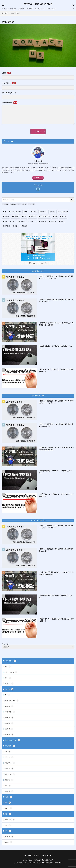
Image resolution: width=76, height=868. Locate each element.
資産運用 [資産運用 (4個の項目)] (25, 226)
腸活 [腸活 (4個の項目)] (16, 226)
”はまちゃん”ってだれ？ (9, 9)
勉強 (8, 803)
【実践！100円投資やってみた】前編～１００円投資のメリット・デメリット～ (56, 277)
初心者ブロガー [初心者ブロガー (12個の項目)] (45, 216)
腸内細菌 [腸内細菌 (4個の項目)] (7, 226)
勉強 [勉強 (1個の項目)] (56, 216)
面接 (8, 825)
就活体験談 (10, 820)
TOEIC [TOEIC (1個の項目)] (35, 212)
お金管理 (21, 9)
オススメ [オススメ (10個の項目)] (44, 212)
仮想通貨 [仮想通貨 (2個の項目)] (16, 216)
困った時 (9, 769)
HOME (6, 13)
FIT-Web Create (40, 862)
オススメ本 (31, 204)
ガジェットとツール (12, 740)
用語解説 (9, 729)
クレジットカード (12, 701)
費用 (8, 786)
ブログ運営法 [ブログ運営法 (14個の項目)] (64, 212)
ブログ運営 (29, 9)
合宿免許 (9, 837)
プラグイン (10, 763)
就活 (8, 814)
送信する (38, 131)
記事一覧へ (37, 178)
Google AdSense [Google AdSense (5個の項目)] (16, 212)
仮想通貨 (9, 706)
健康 (8, 667)
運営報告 (9, 791)
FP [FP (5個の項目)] (5, 212)
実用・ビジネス (11, 672)
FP (19, 204)
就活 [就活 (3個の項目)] (6, 221)
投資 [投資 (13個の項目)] (13, 221)
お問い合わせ (15, 13)
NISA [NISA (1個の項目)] (27, 212)
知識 (8, 678)
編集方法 (9, 780)
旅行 (8, 831)
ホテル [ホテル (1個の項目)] (7, 216)
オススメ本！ (10, 661)
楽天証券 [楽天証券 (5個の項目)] (53, 221)
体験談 (8, 797)
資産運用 (9, 684)
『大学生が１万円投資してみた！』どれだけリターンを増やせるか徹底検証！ (56, 324)
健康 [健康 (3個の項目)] (25, 216)
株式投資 (9, 723)
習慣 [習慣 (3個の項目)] (62, 221)
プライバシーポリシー (32, 855)
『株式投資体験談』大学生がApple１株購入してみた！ (55, 347)
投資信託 (13, 204)
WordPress (58, 862)
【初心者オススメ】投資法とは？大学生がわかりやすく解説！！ (56, 370)
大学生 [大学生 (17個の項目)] (64, 216)
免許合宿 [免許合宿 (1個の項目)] (33, 216)
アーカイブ (5, 644)
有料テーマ (10, 774)
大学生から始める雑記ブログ (38, 4)
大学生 (24, 204)
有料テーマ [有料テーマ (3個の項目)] (33, 221)
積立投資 (9, 735)
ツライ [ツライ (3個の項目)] (53, 212)
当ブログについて (40, 9)
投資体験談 (10, 712)
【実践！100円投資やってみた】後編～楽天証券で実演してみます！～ (56, 301)
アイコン (9, 757)
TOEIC (8, 808)
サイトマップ (52, 9)
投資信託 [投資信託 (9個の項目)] (22, 221)
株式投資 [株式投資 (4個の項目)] (43, 221)
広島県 (8, 842)
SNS (7, 752)
